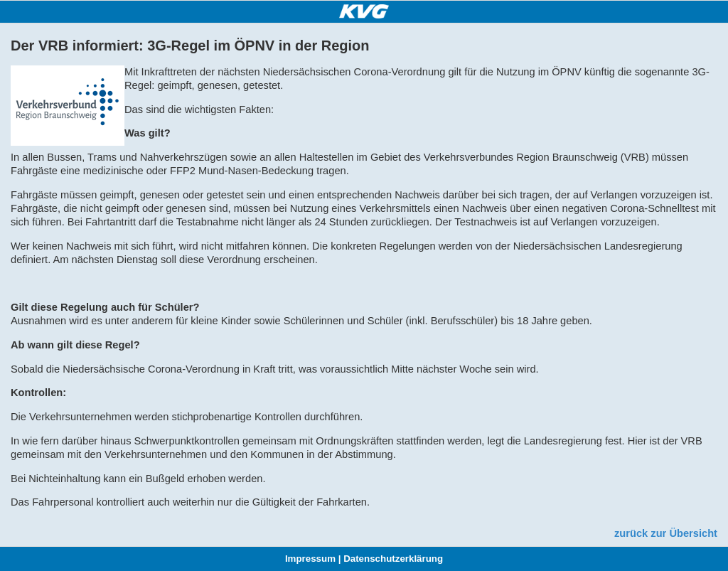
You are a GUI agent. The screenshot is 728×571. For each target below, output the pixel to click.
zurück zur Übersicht (666, 533)
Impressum (310, 559)
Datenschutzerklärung (393, 559)
